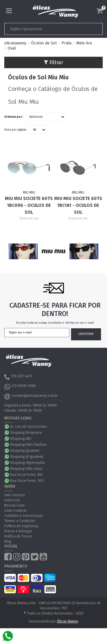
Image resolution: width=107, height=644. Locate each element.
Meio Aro (84, 43)
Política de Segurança (21, 526)
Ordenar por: (13, 117)
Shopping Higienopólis (28, 463)
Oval (12, 48)
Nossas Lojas (15, 505)
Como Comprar (15, 511)
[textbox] (44, 29)
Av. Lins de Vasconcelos (29, 427)
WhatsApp (7, 427)
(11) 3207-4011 (18, 377)
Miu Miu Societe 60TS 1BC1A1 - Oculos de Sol (78, 205)
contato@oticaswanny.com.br (31, 396)
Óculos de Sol (44, 43)
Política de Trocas (18, 536)
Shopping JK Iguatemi (27, 457)
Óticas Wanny (67, 621)
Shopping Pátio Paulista (28, 445)
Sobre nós (12, 500)
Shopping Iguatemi (25, 451)
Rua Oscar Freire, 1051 (27, 481)
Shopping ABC (21, 439)
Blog (8, 541)
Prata (66, 43)
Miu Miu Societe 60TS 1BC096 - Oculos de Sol (29, 205)
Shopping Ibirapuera (26, 433)
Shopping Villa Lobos (26, 469)
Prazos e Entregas (18, 531)
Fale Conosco (15, 495)
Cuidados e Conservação (24, 516)
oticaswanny (15, 43)
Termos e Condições (20, 521)
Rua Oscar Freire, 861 (26, 475)
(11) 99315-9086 (20, 387)
